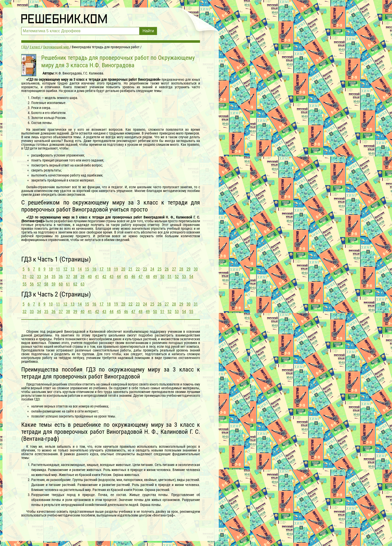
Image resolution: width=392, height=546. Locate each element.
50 (162, 277)
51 (169, 277)
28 (181, 269)
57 (39, 284)
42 (104, 277)
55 (24, 284)
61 (68, 284)
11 (58, 269)
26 (167, 269)
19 (116, 269)
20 (123, 269)
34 (46, 277)
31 (24, 277)
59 (53, 284)
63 (82, 284)
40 (90, 277)
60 (61, 284)
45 (126, 277)
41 (97, 277)
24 (152, 269)
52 (177, 277)
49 (155, 277)
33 (39, 277)
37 (68, 277)
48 (148, 277)
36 (61, 277)
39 (82, 277)
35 (53, 277)
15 (87, 269)
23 (145, 269)
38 (75, 277)
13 (72, 269)
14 (80, 269)
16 (94, 269)
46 (133, 277)
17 (101, 269)
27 (174, 269)
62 (75, 284)
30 (196, 269)
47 (140, 277)
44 (119, 277)
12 (65, 269)
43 (111, 277)
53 (184, 277)
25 (159, 269)
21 (130, 269)
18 (109, 269)
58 (46, 284)
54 (191, 277)
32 (32, 277)
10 (51, 269)
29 (188, 269)
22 (138, 269)
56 (32, 284)
